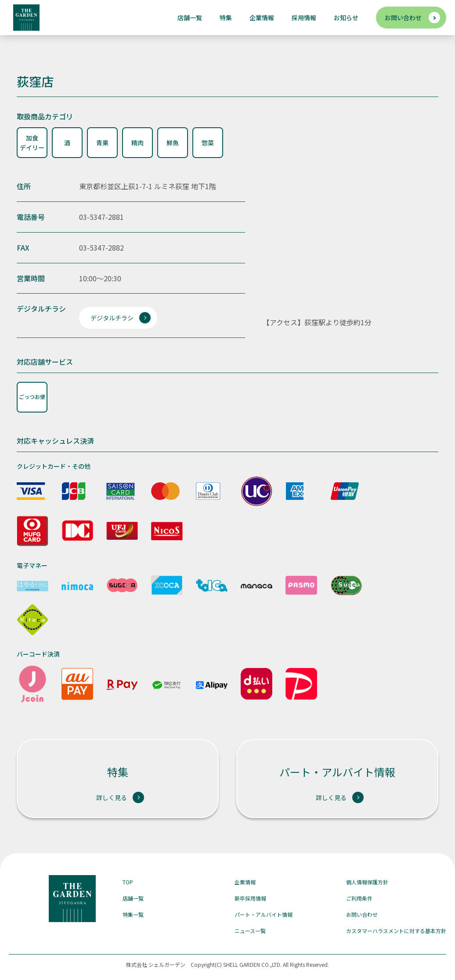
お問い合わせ (403, 18)
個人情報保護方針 (367, 882)
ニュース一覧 (250, 931)
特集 (226, 18)
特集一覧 (133, 914)
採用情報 (304, 18)
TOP (128, 882)
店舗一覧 (190, 18)
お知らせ (346, 18)
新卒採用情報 (250, 898)
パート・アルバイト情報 (264, 914)
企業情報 (262, 18)
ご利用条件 (359, 898)
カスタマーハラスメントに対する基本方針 (396, 931)
